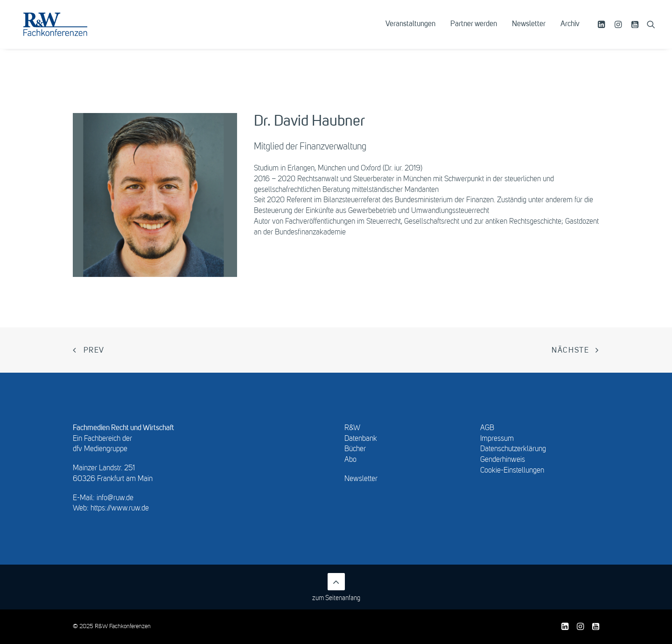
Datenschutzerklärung (513, 449)
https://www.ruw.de (120, 509)
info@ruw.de (115, 498)
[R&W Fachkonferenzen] (67, 31)
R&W (352, 428)
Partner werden (474, 31)
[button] (603, 31)
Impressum (497, 439)
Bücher (355, 449)
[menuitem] (410, 31)
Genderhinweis (503, 460)
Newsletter (529, 31)
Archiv (570, 31)
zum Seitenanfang (336, 587)
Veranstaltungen (410, 31)
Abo (350, 460)
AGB (487, 428)
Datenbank (361, 439)
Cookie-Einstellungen (512, 471)
